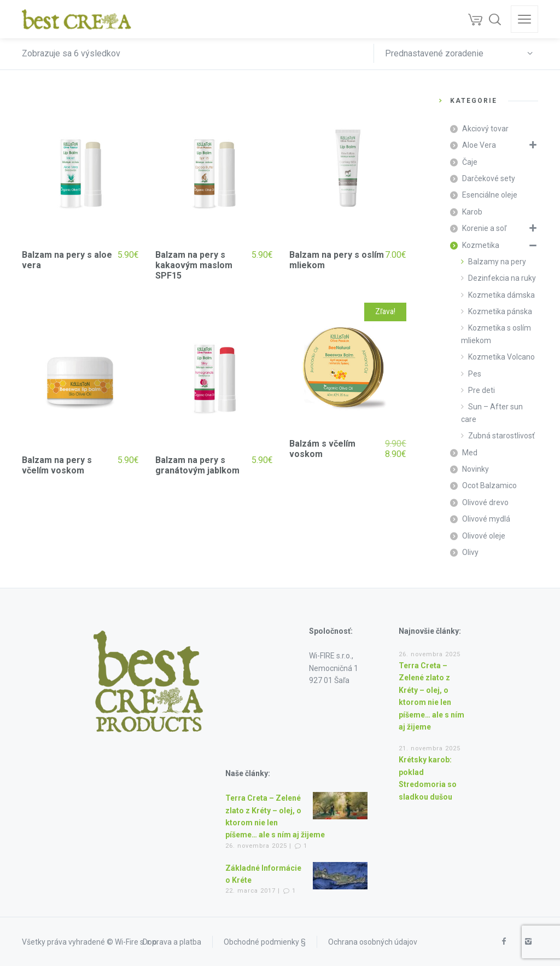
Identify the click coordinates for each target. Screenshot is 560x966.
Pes (475, 374)
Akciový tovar (485, 129)
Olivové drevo (485, 502)
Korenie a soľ (484, 228)
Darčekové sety (489, 178)
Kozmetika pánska (500, 311)
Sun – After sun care (492, 413)
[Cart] (475, 19)
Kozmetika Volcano (501, 357)
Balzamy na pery (497, 262)
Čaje (470, 162)
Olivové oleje (484, 536)
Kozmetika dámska (501, 295)
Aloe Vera (479, 145)
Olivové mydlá (486, 519)
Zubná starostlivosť (501, 436)
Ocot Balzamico (489, 485)
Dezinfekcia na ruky (502, 278)
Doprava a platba (172, 942)
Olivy (470, 552)
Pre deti (482, 390)
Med (470, 453)
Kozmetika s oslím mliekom (496, 334)
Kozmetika (481, 245)
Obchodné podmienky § (265, 942)
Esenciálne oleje (490, 195)
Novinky (476, 469)
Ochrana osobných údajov (373, 942)
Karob (472, 212)
